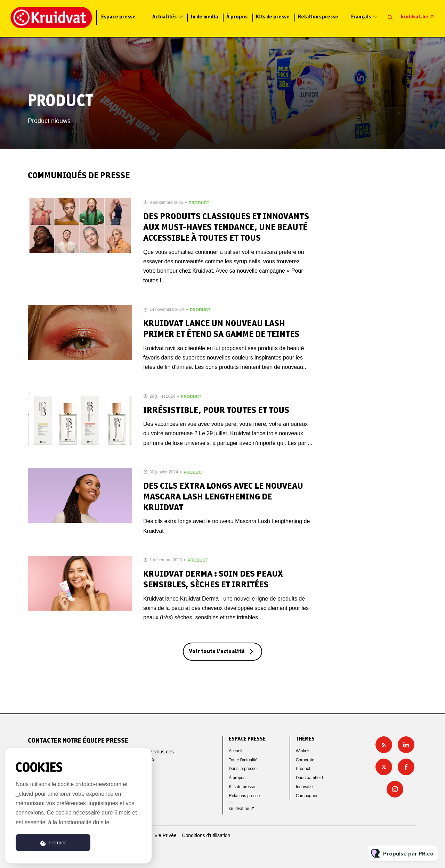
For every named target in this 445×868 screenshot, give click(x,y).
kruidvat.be (415, 17)
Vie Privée (165, 835)
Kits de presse (273, 17)
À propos (237, 17)
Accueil (236, 751)
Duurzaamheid (309, 778)
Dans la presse (243, 769)
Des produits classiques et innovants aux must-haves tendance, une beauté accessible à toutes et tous (226, 228)
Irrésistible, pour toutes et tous (216, 411)
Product (199, 203)
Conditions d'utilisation (206, 835)
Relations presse (318, 17)
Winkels (303, 751)
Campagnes (307, 796)
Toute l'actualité (243, 760)
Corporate (305, 760)
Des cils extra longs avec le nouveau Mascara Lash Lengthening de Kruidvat (223, 497)
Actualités (164, 17)
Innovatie (304, 787)
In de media (204, 17)
